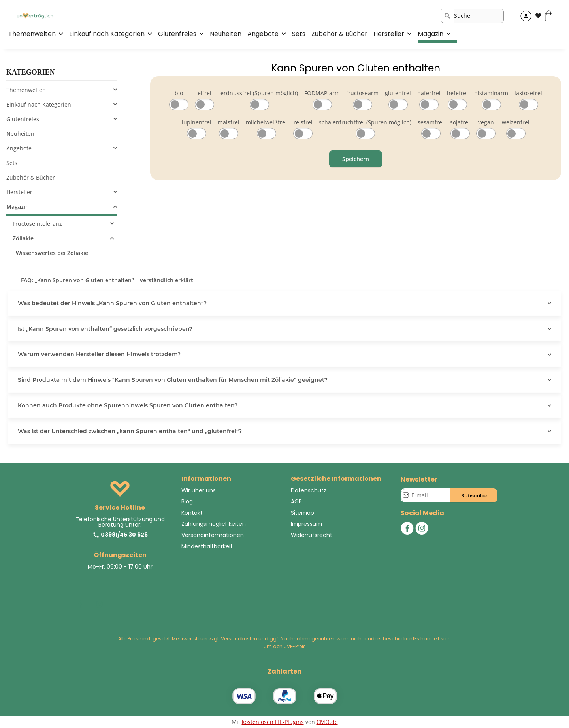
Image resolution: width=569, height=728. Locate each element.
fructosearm (362, 93)
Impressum (306, 524)
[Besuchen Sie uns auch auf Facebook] (80, 605)
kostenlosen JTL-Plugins (273, 722)
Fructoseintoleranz (37, 224)
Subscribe (474, 496)
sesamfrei (431, 122)
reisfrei (303, 122)
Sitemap (302, 513)
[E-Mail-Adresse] (426, 495)
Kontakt (192, 513)
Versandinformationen (213, 535)
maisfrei (229, 122)
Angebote (19, 148)
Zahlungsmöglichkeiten (214, 524)
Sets (12, 163)
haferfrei (429, 93)
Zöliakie (23, 238)
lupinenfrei (197, 122)
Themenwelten (26, 90)
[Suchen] (479, 16)
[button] (526, 16)
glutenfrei (398, 93)
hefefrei (457, 93)
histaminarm (491, 93)
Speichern (356, 159)
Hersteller (19, 192)
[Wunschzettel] (538, 16)
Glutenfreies (23, 119)
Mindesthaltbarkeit (207, 546)
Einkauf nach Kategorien (39, 104)
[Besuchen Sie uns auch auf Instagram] (99, 605)
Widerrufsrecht (312, 535)
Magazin (18, 207)
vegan (486, 122)
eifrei (204, 93)
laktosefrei (528, 93)
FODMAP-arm (322, 93)
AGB (296, 501)
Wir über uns (199, 490)
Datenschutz (309, 490)
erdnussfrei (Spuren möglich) (259, 93)
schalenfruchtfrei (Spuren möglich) (365, 122)
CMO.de (327, 722)
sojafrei (460, 122)
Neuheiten (20, 134)
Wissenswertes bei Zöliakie (52, 253)
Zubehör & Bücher (31, 177)
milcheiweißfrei (266, 122)
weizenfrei (516, 122)
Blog (187, 501)
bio (179, 93)
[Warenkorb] (552, 16)
